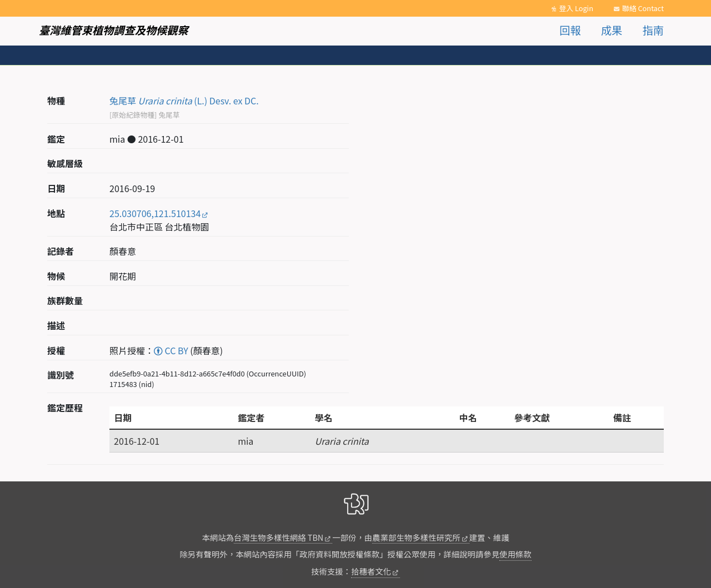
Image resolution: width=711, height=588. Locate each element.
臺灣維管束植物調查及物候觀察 (114, 30)
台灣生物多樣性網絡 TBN (279, 537)
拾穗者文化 (371, 571)
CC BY (171, 350)
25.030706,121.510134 (155, 213)
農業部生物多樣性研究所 (416, 537)
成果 (612, 30)
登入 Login (576, 8)
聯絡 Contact (643, 8)
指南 (653, 30)
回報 (570, 30)
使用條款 (515, 554)
